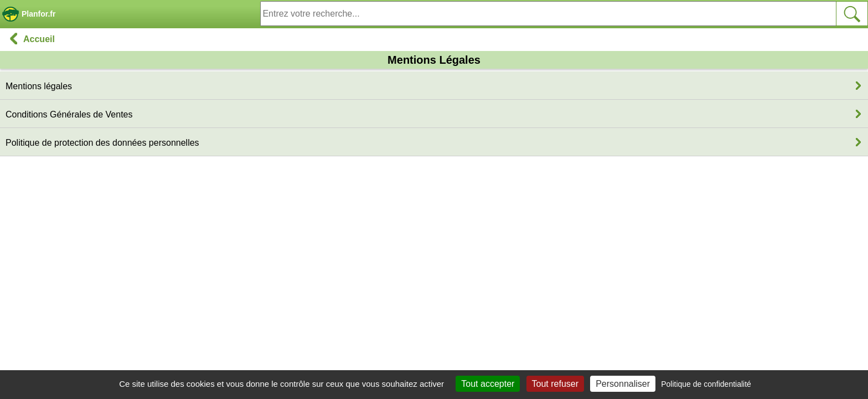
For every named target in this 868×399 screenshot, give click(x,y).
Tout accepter (488, 384)
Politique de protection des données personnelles (102, 143)
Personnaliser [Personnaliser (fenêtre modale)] (623, 384)
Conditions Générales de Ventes (69, 114)
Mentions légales (39, 86)
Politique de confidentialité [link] (706, 384)
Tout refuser (555, 384)
